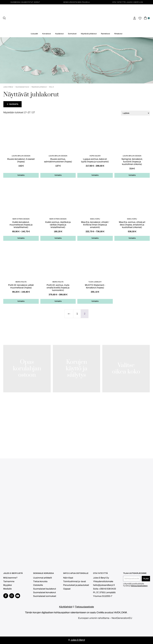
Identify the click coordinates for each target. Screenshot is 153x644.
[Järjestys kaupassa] (135, 113)
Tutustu (21, 175)
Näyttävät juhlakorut (39, 87)
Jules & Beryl (8, 87)
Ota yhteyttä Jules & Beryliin (128, 2)
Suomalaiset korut (22, 87)
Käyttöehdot (66, 607)
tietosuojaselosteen (139, 586)
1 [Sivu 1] (77, 314)
